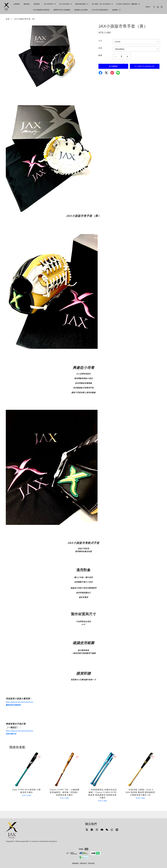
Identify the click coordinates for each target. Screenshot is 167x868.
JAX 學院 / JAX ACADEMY (102, 4)
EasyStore (53, 841)
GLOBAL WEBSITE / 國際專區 (128, 4)
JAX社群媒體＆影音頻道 (41, 10)
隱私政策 (83, 863)
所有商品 (37, 4)
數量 (100, 55)
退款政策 (92, 863)
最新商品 (27, 4)
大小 (100, 41)
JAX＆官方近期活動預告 (100, 10)
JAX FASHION (66, 4)
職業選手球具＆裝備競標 (62, 10)
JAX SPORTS (50, 4)
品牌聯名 (116, 10)
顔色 (100, 48)
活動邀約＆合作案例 (81, 10)
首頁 (8, 19)
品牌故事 (17, 4)
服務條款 (75, 863)
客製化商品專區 (82, 4)
